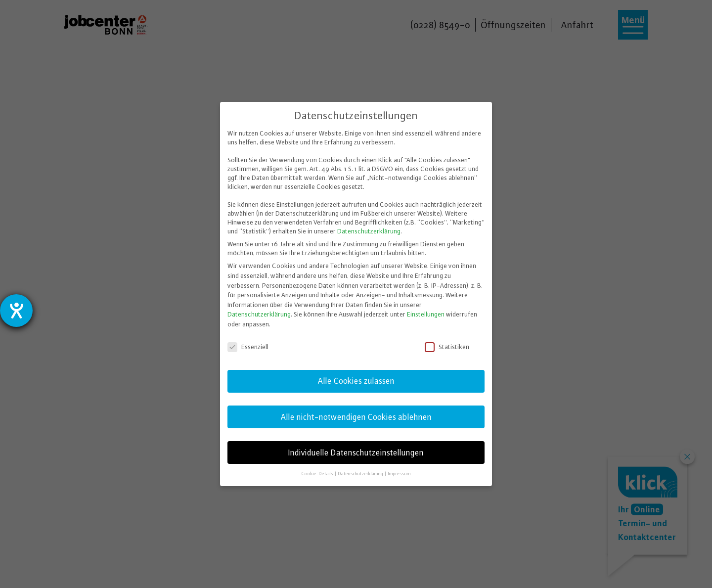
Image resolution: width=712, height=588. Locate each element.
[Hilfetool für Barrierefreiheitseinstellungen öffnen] (16, 311)
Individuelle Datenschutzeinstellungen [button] (356, 452)
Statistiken (448, 347)
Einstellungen (426, 314)
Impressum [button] (400, 474)
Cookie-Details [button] (318, 474)
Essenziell (249, 347)
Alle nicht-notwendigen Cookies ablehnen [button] (356, 417)
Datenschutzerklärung (369, 231)
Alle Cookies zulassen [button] (356, 381)
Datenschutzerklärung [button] (361, 474)
